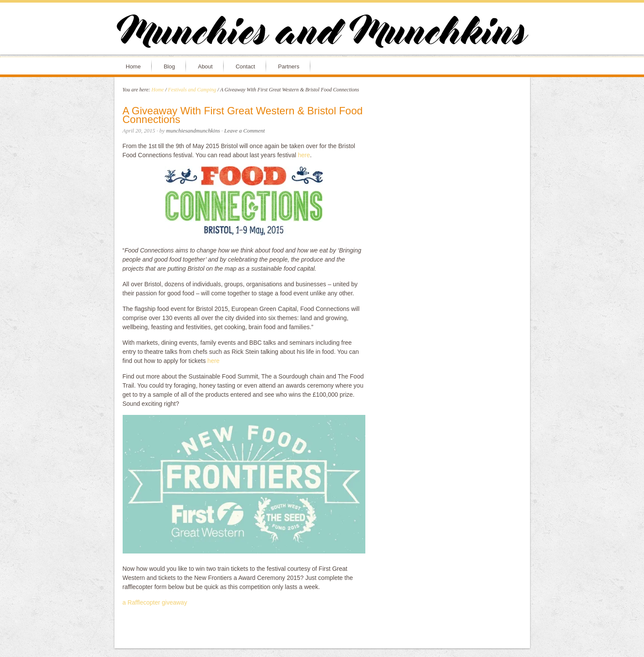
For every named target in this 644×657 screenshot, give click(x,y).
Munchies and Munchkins (322, 33)
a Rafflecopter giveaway (155, 602)
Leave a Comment (244, 131)
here (304, 155)
